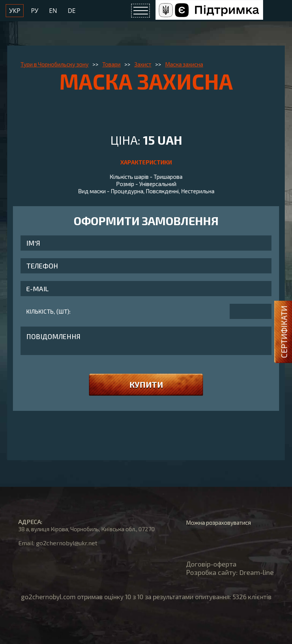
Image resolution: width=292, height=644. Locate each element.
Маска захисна (184, 64)
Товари (111, 64)
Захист (143, 64)
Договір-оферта (211, 564)
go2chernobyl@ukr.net (67, 543)
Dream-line (256, 572)
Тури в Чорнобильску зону (55, 64)
